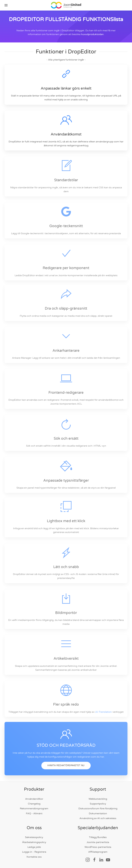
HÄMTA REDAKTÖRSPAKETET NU (66, 771)
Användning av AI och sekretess (98, 818)
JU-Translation (103, 712)
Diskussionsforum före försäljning (98, 809)
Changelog (34, 804)
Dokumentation (98, 814)
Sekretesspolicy (34, 837)
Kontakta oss (34, 857)
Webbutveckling (98, 799)
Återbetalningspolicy (34, 842)
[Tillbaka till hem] (66, 5)
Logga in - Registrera (34, 852)
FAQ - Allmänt (34, 814)
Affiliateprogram (98, 852)
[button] (6, 5)
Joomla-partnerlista (98, 842)
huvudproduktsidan (92, 34)
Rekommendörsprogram (34, 809)
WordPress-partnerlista (98, 847)
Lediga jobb (34, 847)
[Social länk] (88, 860)
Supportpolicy (98, 804)
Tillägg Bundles (98, 837)
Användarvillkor (34, 799)
